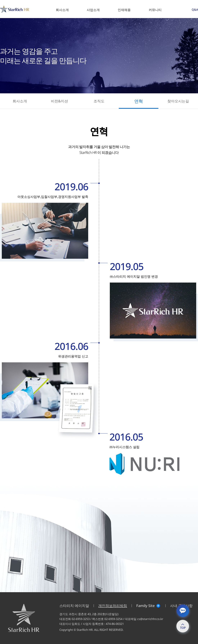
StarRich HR (1, 6)
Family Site (145, 606)
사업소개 (93, 10)
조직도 (99, 101)
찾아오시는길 (178, 101)
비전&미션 (59, 101)
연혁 (139, 101)
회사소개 (62, 10)
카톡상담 (183, 610)
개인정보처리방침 (113, 606)
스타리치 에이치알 (74, 606)
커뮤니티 (155, 10)
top (183, 626)
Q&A (195, 10)
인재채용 (124, 10)
